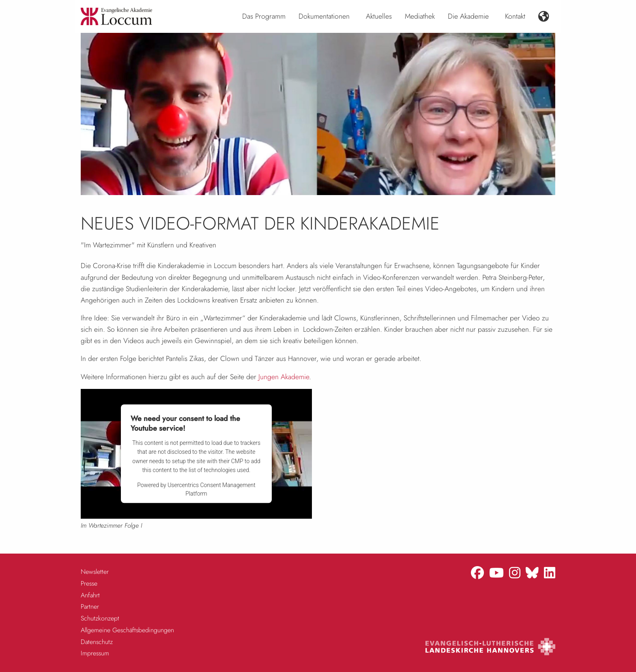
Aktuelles (379, 16)
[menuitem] (264, 17)
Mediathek (420, 16)
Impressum (95, 653)
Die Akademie (468, 16)
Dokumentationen (324, 16)
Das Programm (264, 16)
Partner (90, 607)
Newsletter (95, 572)
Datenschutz (97, 642)
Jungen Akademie (284, 377)
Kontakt (515, 16)
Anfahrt (90, 595)
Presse (89, 583)
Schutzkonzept (100, 618)
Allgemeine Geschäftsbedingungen (127, 630)
